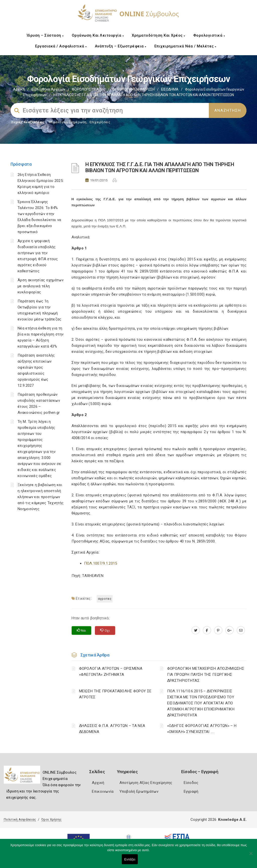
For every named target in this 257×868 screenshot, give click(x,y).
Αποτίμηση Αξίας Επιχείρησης (146, 783)
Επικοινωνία (103, 791)
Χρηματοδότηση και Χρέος (158, 35)
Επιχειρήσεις (100, 122)
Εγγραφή (191, 791)
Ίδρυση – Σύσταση (45, 35)
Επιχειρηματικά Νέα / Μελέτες (185, 46)
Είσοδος (191, 783)
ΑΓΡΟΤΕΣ (105, 599)
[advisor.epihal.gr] (241, 630)
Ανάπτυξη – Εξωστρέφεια (121, 46)
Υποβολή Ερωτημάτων (139, 791)
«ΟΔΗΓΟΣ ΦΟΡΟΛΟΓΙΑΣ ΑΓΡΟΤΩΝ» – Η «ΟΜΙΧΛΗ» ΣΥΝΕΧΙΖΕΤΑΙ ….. (202, 729)
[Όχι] (251, 856)
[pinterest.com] (218, 630)
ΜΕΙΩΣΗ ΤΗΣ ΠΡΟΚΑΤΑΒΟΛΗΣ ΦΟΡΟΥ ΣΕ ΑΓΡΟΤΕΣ (115, 694)
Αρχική (19, 89)
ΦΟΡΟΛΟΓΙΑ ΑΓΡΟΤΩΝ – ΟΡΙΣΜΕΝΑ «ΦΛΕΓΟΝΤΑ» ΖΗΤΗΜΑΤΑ (111, 672)
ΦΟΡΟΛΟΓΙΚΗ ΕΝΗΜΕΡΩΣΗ (133, 89)
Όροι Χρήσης (51, 819)
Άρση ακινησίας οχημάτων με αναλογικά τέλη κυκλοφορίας (41, 286)
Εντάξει (130, 859)
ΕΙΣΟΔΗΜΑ (170, 89)
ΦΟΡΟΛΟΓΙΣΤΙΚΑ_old (89, 89)
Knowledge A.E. (232, 820)
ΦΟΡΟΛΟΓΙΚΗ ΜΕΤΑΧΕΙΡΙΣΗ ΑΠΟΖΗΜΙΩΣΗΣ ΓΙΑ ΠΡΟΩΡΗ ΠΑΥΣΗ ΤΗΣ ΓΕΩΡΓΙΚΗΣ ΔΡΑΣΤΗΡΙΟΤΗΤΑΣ (206, 675)
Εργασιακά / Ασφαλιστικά (61, 46)
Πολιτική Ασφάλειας (20, 819)
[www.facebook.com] (207, 630)
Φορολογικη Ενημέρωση (68, 122)
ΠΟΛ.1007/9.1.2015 (101, 563)
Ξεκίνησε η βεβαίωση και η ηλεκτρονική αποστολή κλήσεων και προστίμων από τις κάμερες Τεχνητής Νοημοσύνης (41, 497)
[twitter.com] (196, 630)
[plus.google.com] (230, 630)
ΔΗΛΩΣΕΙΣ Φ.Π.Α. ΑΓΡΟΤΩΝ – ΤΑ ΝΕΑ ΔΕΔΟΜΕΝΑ (112, 729)
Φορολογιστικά (209, 35)
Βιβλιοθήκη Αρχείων (48, 89)
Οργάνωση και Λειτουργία (98, 35)
